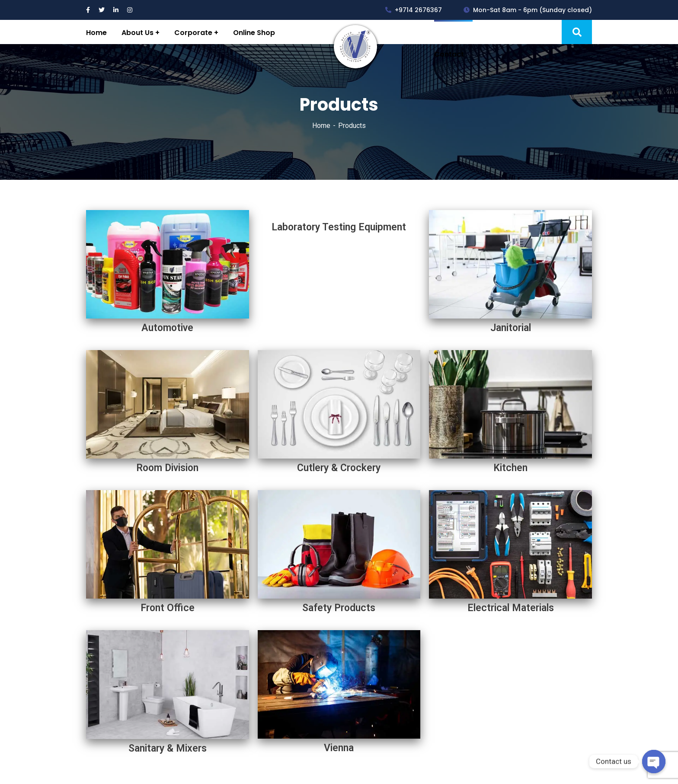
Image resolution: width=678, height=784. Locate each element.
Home (321, 126)
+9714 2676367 (414, 10)
